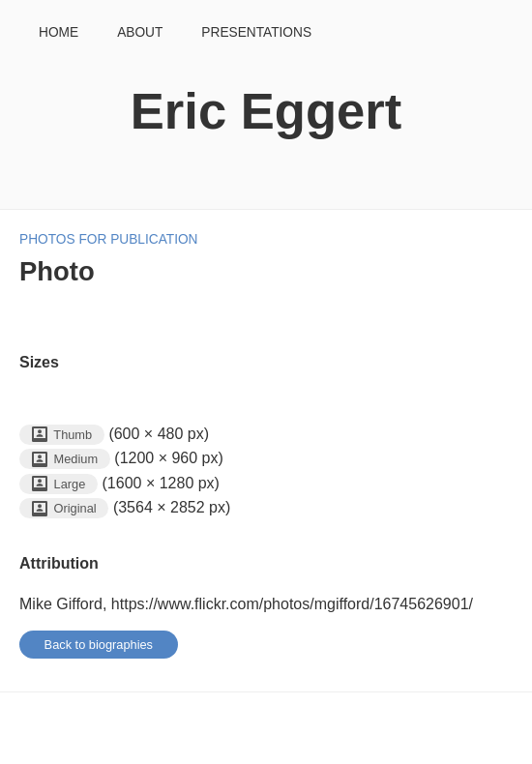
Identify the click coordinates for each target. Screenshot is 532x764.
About (140, 32)
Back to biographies (99, 645)
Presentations (256, 32)
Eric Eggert (266, 111)
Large (59, 484)
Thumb (62, 434)
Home (59, 32)
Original (64, 509)
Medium (65, 459)
